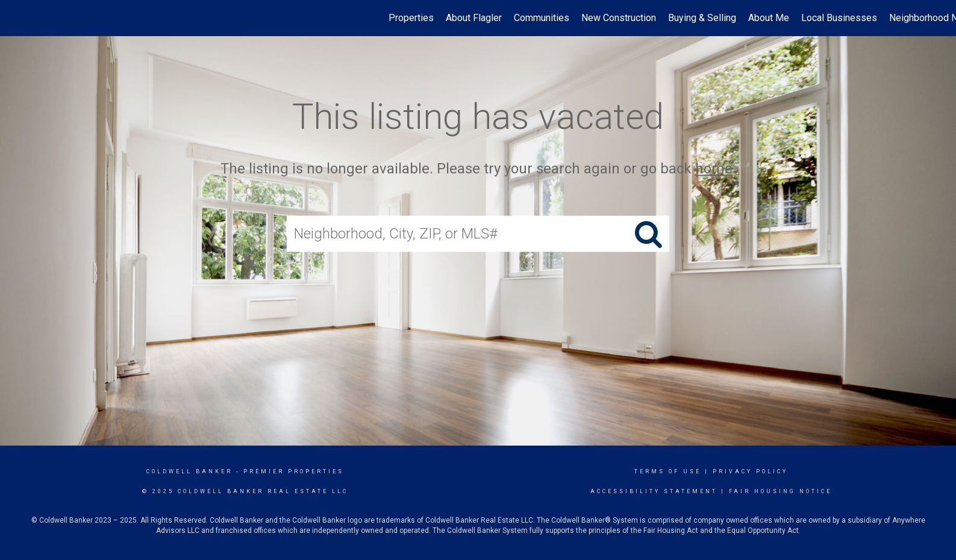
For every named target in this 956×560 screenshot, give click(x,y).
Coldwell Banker (189, 471)
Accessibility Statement (654, 491)
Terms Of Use (668, 471)
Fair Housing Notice (780, 491)
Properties (411, 18)
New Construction (619, 18)
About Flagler (474, 18)
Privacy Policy (750, 471)
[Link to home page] (15, 18)
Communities (542, 18)
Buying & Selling (702, 18)
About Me (769, 18)
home (714, 169)
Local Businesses (839, 18)
